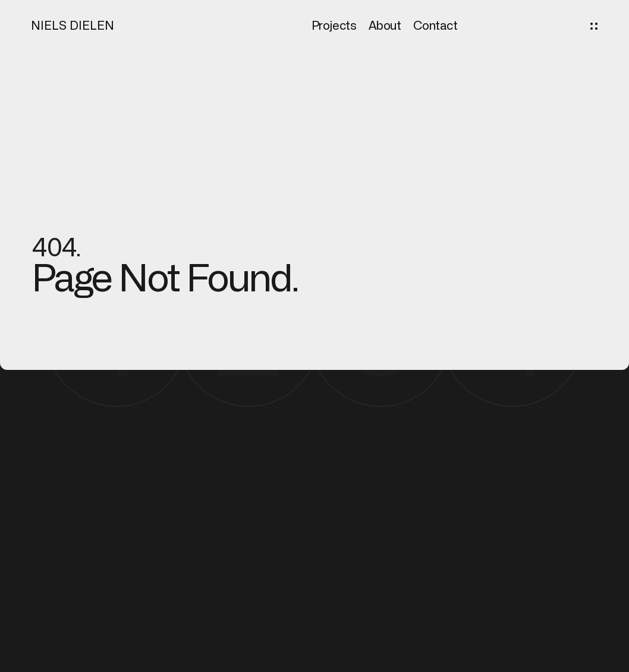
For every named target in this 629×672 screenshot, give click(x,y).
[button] (594, 26)
